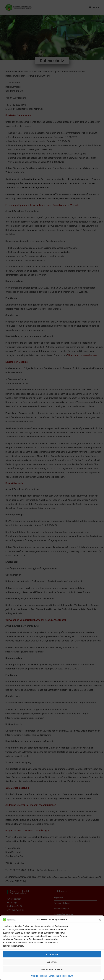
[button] (100, 920)
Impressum (67, 976)
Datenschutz (55, 976)
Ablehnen (52, 962)
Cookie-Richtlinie (39, 976)
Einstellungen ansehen (52, 969)
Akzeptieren (52, 954)
